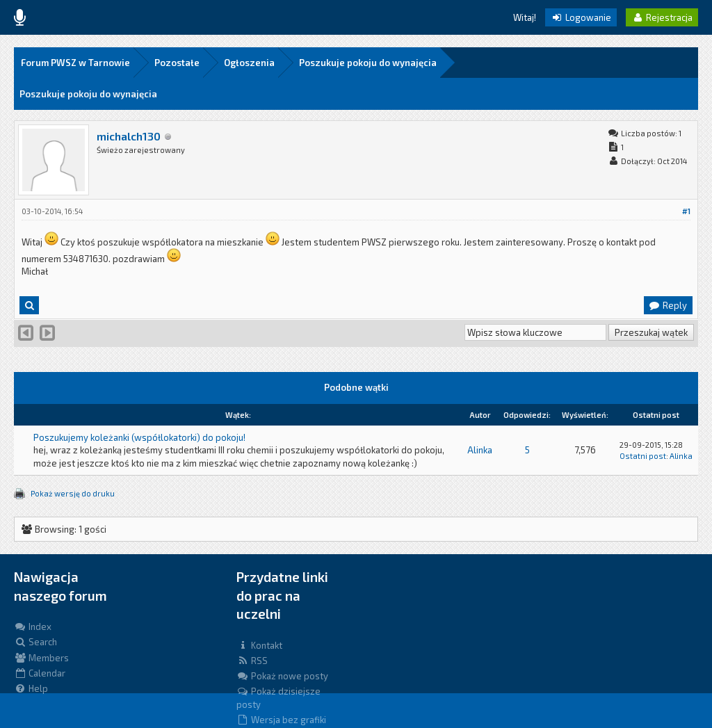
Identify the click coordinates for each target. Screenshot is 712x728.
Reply (667, 305)
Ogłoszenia (249, 63)
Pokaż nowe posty (282, 676)
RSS (252, 661)
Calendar (40, 673)
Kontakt (259, 645)
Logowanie (581, 17)
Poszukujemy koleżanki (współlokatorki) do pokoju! (139, 437)
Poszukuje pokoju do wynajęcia (368, 63)
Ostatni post (643, 456)
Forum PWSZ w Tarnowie (75, 63)
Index (33, 626)
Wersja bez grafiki (281, 720)
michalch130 (129, 136)
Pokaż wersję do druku (73, 493)
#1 (686, 211)
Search (35, 642)
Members (41, 658)
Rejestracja (662, 17)
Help (31, 688)
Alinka (480, 450)
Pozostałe (177, 63)
